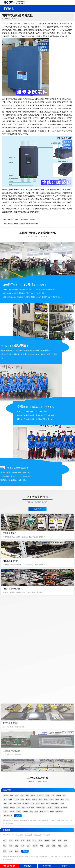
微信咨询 (66, 866)
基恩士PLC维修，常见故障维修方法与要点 (22, 220)
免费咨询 (37, 509)
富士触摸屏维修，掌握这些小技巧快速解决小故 (23, 224)
